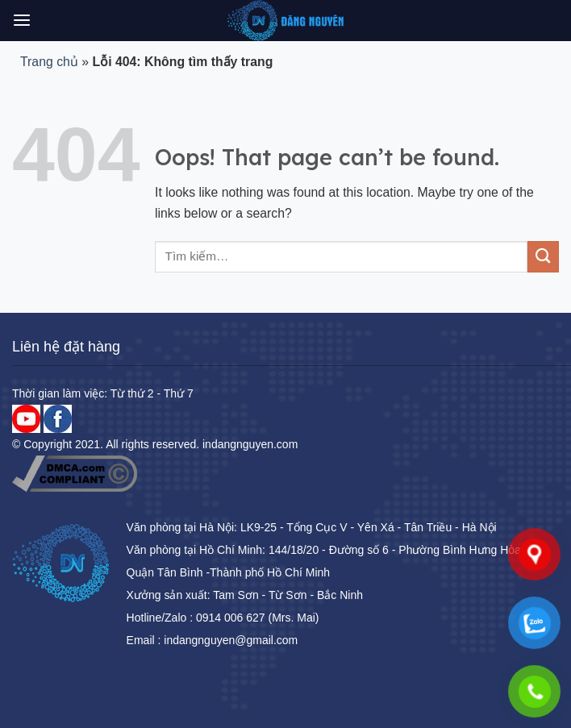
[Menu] (22, 21)
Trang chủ (49, 62)
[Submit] (543, 257)
